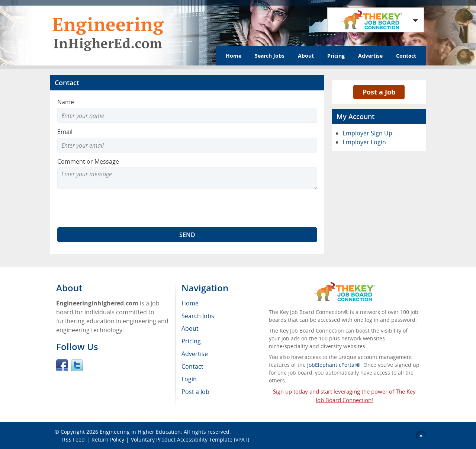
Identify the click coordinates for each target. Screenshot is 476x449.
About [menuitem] (190, 328)
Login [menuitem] (189, 379)
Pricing (336, 56)
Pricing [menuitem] (191, 341)
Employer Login (364, 142)
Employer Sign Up (367, 133)
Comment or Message (88, 161)
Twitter (77, 365)
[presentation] (114, 208)
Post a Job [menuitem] (195, 392)
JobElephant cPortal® (334, 365)
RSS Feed (73, 440)
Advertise (370, 56)
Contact (406, 56)
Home (234, 56)
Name (66, 102)
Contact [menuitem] (192, 366)
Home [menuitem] (190, 303)
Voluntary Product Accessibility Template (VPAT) (190, 440)
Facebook (62, 365)
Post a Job (379, 92)
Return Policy (108, 440)
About (306, 56)
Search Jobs (270, 56)
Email (65, 132)
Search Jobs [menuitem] (198, 316)
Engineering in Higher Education (140, 432)
